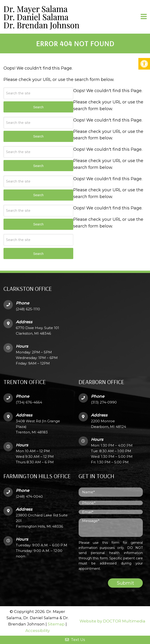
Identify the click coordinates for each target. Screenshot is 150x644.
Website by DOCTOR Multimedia (112, 621)
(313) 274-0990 (104, 402)
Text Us (75, 640)
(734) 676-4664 (29, 402)
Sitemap (56, 624)
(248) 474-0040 (29, 496)
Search (38, 254)
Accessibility (38, 631)
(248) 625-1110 (28, 309)
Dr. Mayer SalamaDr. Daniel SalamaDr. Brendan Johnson (41, 17)
